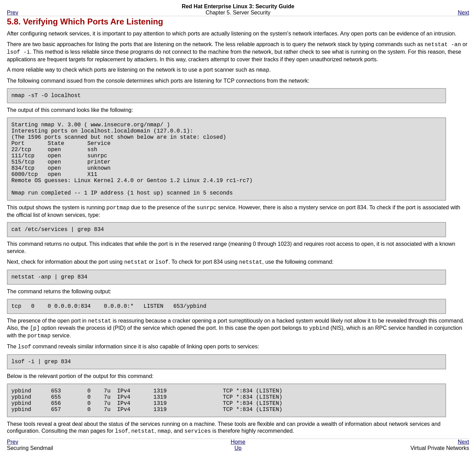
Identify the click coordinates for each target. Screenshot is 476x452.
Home (238, 443)
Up (238, 449)
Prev (13, 13)
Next (463, 13)
